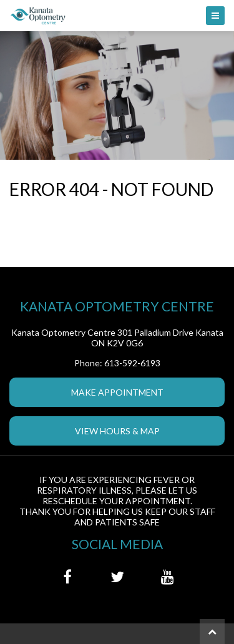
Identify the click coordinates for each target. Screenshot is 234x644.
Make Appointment (117, 392)
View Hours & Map (117, 431)
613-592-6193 (132, 363)
